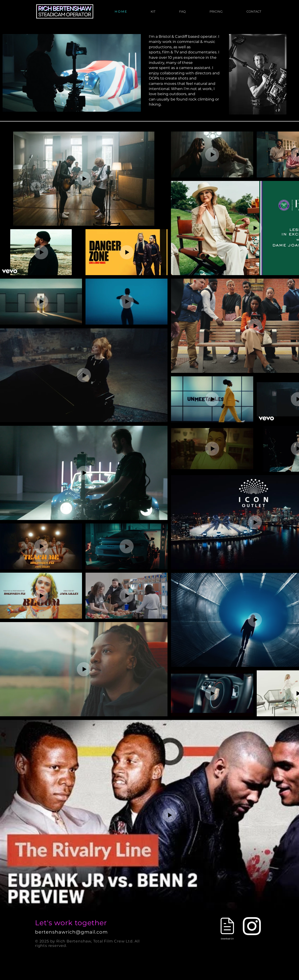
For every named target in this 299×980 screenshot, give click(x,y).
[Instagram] (252, 926)
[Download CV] (227, 927)
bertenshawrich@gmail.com (71, 932)
